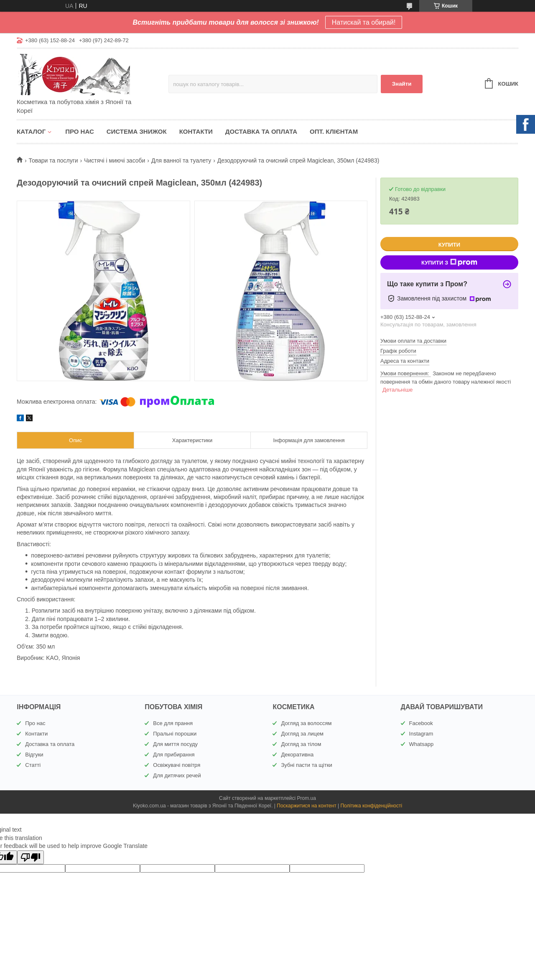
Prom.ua (307, 798)
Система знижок (137, 131)
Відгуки (34, 755)
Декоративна (297, 755)
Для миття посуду (175, 744)
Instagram (421, 734)
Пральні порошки (175, 734)
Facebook (421, 723)
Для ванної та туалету (181, 160)
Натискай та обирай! (364, 22)
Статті (33, 765)
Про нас (80, 131)
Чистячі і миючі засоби (115, 160)
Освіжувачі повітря (177, 765)
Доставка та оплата (261, 131)
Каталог (31, 131)
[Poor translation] (31, 857)
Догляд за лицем (302, 734)
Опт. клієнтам (334, 131)
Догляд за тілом (301, 744)
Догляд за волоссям (306, 723)
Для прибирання (174, 755)
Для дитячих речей (177, 775)
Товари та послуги (53, 160)
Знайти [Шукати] (402, 84)
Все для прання (173, 723)
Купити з (449, 262)
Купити (449, 245)
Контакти (196, 131)
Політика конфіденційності (371, 806)
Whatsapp (422, 744)
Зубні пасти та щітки (306, 765)
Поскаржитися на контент (306, 806)
